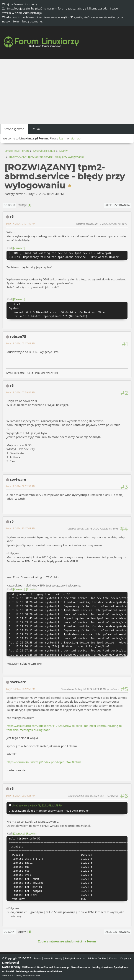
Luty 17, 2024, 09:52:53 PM (21, 486)
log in (63, 138)
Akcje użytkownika (118, 205)
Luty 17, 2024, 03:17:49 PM (21, 343)
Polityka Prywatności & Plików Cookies (86, 958)
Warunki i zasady (53, 958)
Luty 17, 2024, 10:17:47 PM (21, 528)
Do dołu (9, 205)
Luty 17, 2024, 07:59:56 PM (21, 392)
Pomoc (37, 958)
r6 (12, 217)
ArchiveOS (8, 971)
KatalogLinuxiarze (102, 967)
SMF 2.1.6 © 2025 (12, 975)
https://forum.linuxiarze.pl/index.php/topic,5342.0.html (44, 762)
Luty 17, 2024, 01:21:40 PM (21, 224)
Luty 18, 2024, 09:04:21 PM (21, 796)
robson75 (18, 337)
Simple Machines (31, 975)
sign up (76, 138)
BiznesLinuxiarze (81, 967)
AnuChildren (55, 971)
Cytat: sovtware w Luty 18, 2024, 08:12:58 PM (37, 805)
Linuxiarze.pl (62, 967)
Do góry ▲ (126, 958)
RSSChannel (29, 967)
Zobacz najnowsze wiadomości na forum (67, 941)
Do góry (9, 932)
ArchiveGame (38, 971)
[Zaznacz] (19, 248)
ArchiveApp (22, 971)
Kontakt (113, 958)
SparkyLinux (121, 967)
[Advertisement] (67, 92)
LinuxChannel (45, 967)
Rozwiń (31, 589)
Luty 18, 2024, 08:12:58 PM (21, 689)
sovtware (18, 479)
